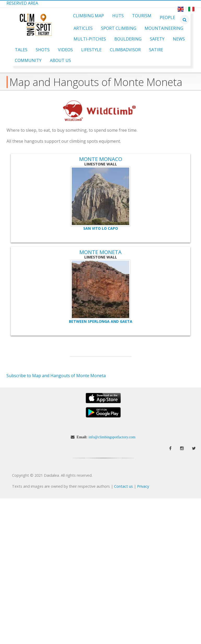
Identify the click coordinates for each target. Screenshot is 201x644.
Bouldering (128, 39)
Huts (118, 16)
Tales (21, 50)
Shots (43, 50)
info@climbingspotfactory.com (112, 437)
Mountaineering (164, 28)
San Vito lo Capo (101, 228)
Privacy (143, 486)
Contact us (123, 486)
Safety (157, 39)
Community (28, 60)
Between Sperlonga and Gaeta (101, 321)
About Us (60, 60)
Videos (65, 50)
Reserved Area (22, 3)
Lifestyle (91, 50)
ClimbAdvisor (125, 50)
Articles (83, 28)
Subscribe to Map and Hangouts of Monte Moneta (56, 376)
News (179, 39)
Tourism (142, 16)
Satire (156, 50)
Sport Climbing (119, 28)
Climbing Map (88, 16)
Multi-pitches (90, 39)
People (167, 18)
